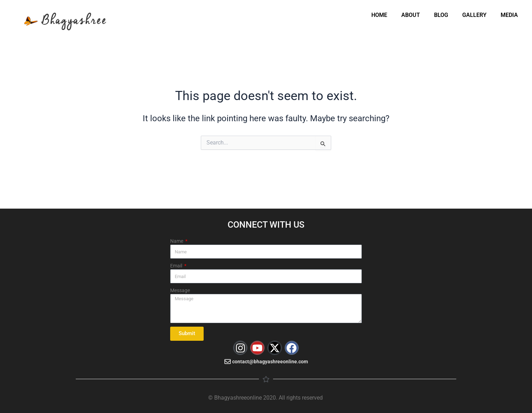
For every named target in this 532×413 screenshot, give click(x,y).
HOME (379, 15)
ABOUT (411, 15)
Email (177, 266)
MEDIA (509, 15)
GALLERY (474, 15)
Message (180, 290)
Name (177, 241)
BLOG (441, 15)
